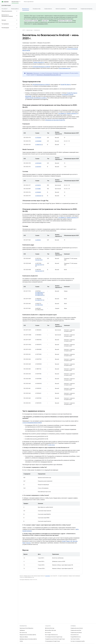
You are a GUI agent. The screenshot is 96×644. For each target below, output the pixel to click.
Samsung (28, 543)
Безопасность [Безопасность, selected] (26, 9)
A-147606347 (38, 138)
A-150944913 (38, 167)
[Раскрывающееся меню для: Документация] (20, 2)
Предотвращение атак (65, 68)
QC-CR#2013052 (39, 292)
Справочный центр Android (77, 628)
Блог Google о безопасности (51, 635)
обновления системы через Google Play (55, 120)
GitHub (21, 641)
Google (64, 541)
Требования (22, 630)
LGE (71, 541)
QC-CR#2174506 (39, 305)
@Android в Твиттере (50, 628)
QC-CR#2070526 (39, 294)
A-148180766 (38, 145)
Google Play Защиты (72, 93)
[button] (8, 11)
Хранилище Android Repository (26, 628)
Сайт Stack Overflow (75, 639)
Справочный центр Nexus (76, 632)
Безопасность (37, 30)
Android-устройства (61, 9)
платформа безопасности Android (41, 67)
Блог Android (48, 632)
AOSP (24, 30)
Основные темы (37, 9)
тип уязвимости (62, 114)
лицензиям (48, 576)
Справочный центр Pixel (76, 630)
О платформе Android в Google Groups (54, 637)
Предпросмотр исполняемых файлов (28, 635)
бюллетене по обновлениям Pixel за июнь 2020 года (49, 75)
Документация (6, 5)
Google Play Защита (66, 85)
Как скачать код (23, 632)
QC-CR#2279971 (39, 300)
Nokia (24, 543)
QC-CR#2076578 (39, 295)
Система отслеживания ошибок (78, 641)
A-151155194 (38, 185)
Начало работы (15, 9)
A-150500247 (38, 196)
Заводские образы (24, 637)
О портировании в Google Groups (52, 641)
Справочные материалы (86, 9)
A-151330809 (38, 192)
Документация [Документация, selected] (15, 2)
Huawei (68, 541)
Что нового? (5, 9)
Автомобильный (73, 9)
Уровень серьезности (39, 62)
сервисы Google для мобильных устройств (36, 98)
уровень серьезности (72, 114)
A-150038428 (38, 141)
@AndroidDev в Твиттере (50, 630)
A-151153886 (38, 189)
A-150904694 (38, 163)
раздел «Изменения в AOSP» (40, 24)
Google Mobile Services (76, 637)
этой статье (51, 445)
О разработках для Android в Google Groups (55, 639)
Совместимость (48, 9)
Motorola (75, 541)
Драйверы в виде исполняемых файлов (28, 639)
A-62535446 (38, 240)
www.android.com (75, 635)
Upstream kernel (39, 260)
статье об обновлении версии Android (32, 423)
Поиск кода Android (29, 2)
